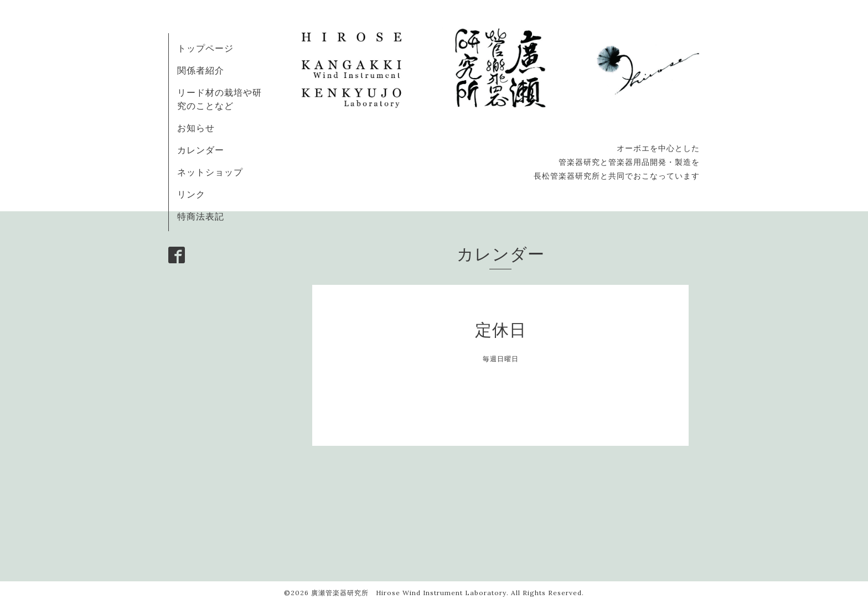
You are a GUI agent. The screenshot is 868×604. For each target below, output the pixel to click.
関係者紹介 (201, 70)
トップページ (205, 48)
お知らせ (196, 128)
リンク (191, 194)
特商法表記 (201, 216)
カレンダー (201, 150)
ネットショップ (210, 172)
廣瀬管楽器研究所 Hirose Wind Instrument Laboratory (409, 593)
